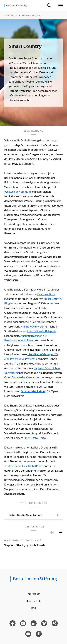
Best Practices (46, 294)
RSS (34, 608)
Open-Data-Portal (35, 438)
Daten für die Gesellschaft (21, 466)
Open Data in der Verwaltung (22, 377)
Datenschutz (34, 601)
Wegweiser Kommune (18, 192)
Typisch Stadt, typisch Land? (25, 545)
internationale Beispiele (42, 331)
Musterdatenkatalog (34, 391)
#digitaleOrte (29, 326)
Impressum (33, 594)
